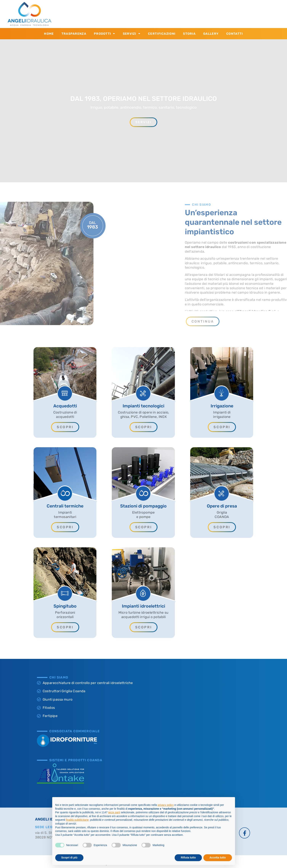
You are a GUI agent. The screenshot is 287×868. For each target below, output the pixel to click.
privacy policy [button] (166, 805)
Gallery (211, 34)
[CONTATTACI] (132, 14)
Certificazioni (162, 34)
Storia (189, 34)
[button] (267, 321)
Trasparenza (74, 34)
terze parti (114, 812)
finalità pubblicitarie (77, 820)
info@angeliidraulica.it (215, 16)
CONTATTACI (151, 11)
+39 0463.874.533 (155, 16)
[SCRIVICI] (189, 14)
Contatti (235, 34)
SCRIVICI (205, 11)
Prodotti (105, 34)
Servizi (132, 34)
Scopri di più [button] (69, 858)
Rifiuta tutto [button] (188, 858)
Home (49, 34)
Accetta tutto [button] (218, 858)
